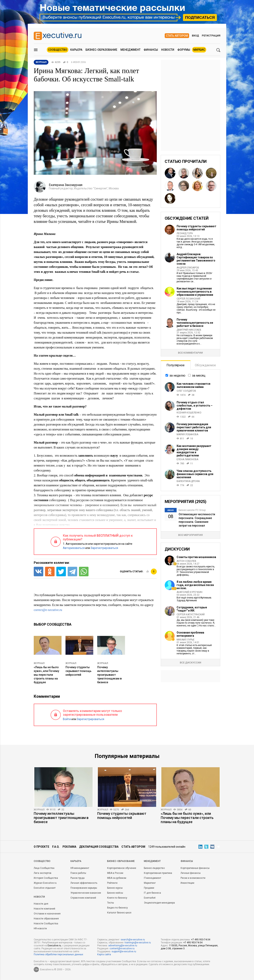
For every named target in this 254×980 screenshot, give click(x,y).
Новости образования (46, 919)
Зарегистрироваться (104, 548)
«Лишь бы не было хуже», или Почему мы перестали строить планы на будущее (46, 675)
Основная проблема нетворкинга (190, 634)
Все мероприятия (190, 535)
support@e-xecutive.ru (124, 951)
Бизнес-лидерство (154, 868)
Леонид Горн (185, 233)
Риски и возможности (193, 878)
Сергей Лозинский (188, 299)
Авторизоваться (74, 548)
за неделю (177, 375)
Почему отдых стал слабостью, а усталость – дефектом (195, 406)
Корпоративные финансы (195, 868)
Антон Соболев (186, 561)
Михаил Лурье (186, 640)
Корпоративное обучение (122, 868)
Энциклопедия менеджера (159, 903)
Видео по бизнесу (117, 908)
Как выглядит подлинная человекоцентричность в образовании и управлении (195, 292)
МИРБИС (199, 50)
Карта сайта (104, 954)
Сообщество (58, 50)
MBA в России (115, 873)
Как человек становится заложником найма (193, 385)
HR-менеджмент (80, 868)
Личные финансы (191, 873)
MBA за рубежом (117, 878)
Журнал (39, 663)
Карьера (76, 50)
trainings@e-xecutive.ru (138, 943)
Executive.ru (54, 946)
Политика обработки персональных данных (58, 954)
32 (63, 810)
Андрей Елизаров (188, 268)
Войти (67, 719)
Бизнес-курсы (115, 888)
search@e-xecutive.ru (133, 940)
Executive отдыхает (45, 888)
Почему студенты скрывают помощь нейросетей (78, 671)
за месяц (199, 375)
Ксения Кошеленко (189, 413)
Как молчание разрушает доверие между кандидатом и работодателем (194, 451)
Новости (168, 50)
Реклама (69, 847)
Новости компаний (44, 909)
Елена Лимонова (187, 459)
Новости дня (41, 904)
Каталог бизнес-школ (119, 913)
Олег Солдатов (186, 391)
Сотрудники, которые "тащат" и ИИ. (192, 609)
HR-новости (40, 928)
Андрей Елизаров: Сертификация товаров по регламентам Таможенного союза (196, 259)
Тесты (111, 903)
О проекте (41, 847)
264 (127, 810)
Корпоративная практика (158, 873)
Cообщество (42, 861)
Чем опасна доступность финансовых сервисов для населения (195, 474)
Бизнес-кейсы (115, 893)
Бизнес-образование (101, 50)
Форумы (184, 50)
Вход (195, 36)
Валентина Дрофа (188, 481)
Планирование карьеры (84, 888)
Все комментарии (190, 353)
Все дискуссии (190, 663)
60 (190, 810)
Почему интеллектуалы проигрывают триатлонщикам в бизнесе (109, 675)
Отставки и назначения (47, 914)
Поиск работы (78, 873)
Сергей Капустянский (191, 615)
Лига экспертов (43, 873)
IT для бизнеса (152, 893)
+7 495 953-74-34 (201, 940)
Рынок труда (77, 878)
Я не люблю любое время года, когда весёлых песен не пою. (195, 585)
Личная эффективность (84, 883)
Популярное (176, 365)
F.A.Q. (56, 847)
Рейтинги (112, 883)
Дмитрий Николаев (189, 330)
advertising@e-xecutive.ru (123, 946)
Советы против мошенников (196, 557)
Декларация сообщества (99, 847)
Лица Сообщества (44, 868)
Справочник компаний (83, 898)
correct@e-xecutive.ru (48, 610)
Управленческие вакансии (86, 893)
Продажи (149, 888)
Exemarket (150, 898)
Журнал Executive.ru (45, 883)
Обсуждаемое (205, 365)
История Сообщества (46, 878)
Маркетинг (150, 883)
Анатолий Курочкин (190, 592)
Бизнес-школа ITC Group (192, 510)
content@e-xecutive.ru (122, 949)
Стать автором (177, 36)
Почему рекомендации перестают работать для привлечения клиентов (194, 427)
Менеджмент (130, 50)
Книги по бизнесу (117, 898)
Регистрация (211, 36)
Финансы (151, 50)
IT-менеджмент (152, 878)
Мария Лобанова (187, 434)
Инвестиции (187, 883)
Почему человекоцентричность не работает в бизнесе (195, 323)
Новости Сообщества (46, 924)
